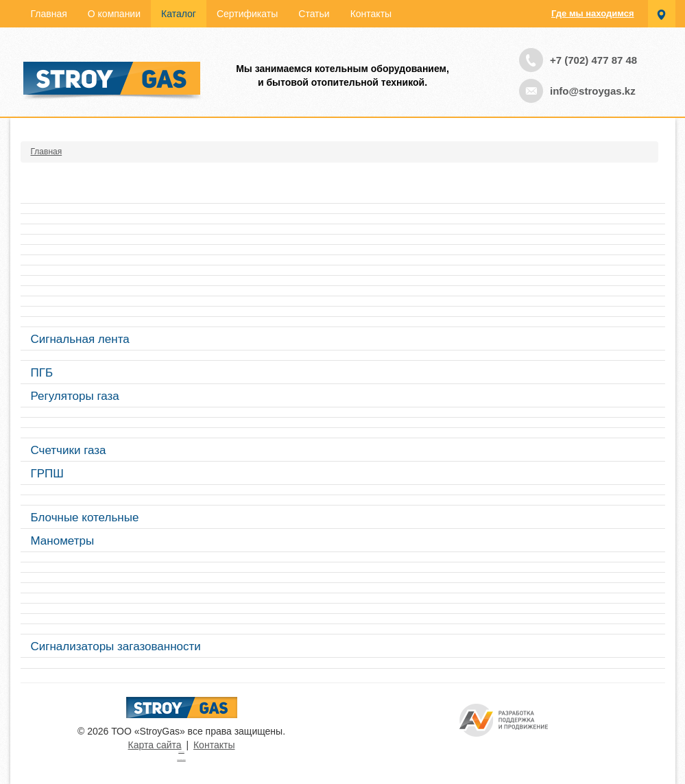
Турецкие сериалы (181, 752)
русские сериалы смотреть (181, 760)
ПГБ (42, 373)
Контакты (371, 14)
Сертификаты (247, 14)
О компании (114, 14)
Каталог (179, 14)
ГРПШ (47, 474)
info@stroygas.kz (593, 91)
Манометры (63, 541)
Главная (49, 14)
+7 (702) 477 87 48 (593, 60)
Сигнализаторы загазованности (116, 646)
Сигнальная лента (80, 339)
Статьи (314, 14)
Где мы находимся (593, 13)
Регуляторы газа (75, 396)
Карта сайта (155, 745)
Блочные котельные (85, 518)
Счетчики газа (69, 450)
